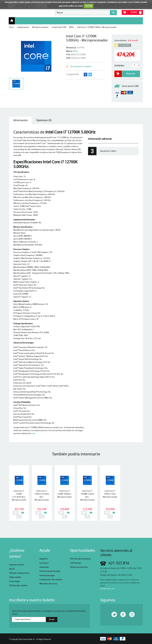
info (19, 517)
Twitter (90, 75)
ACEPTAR (89, 6)
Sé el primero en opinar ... (82, 67)
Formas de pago (47, 576)
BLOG (12, 569)
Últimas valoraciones (19, 573)
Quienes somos (17, 565)
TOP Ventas (75, 563)
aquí (60, 6)
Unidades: (119, 66)
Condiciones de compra (51, 580)
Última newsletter (79, 567)
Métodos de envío (48, 584)
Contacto (44, 563)
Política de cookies (18, 586)
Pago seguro (15, 577)
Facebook (86, 75)
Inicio (12, 21)
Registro (44, 559)
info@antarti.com (107, 589)
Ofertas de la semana (80, 559)
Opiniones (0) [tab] (44, 120)
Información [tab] (20, 120)
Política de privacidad (50, 571)
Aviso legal (14, 582)
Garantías (44, 567)
